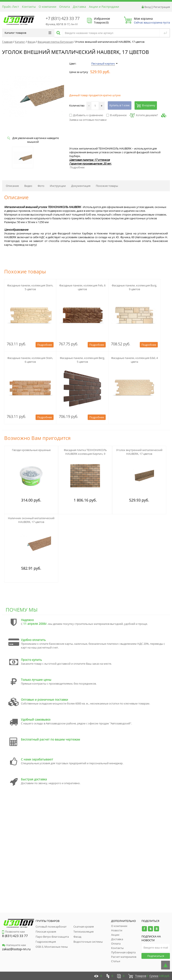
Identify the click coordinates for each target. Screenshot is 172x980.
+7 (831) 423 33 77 (63, 18)
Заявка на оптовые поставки (88, 120)
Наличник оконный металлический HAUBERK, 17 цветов (31, 520)
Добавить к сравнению (86, 115)
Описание (12, 186)
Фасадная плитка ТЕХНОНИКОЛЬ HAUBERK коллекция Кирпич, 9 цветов (85, 454)
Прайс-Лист (11, 7)
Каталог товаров (28, 33)
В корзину (146, 105)
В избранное (116, 115)
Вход (148, 7)
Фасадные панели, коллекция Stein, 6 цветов (30, 360)
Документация (81, 186)
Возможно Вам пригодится (37, 438)
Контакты (29, 7)
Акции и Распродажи (104, 7)
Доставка (79, 7)
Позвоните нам (13, 932)
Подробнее (77, 167)
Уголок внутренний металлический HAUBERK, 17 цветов (139, 452)
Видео (28, 186)
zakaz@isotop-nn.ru (16, 949)
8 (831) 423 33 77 (15, 936)
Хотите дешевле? (144, 115)
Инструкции (58, 186)
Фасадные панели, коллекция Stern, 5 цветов (30, 287)
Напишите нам (14, 945)
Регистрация (162, 7)
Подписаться (156, 956)
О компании (47, 7)
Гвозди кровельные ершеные (31, 450)
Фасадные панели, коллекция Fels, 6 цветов (82, 287)
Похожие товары (107, 186)
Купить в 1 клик (120, 105)
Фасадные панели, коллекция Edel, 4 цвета (134, 360)
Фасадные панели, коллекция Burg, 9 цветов (134, 287)
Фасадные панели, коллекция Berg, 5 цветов (82, 360)
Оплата (65, 7)
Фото (41, 186)
